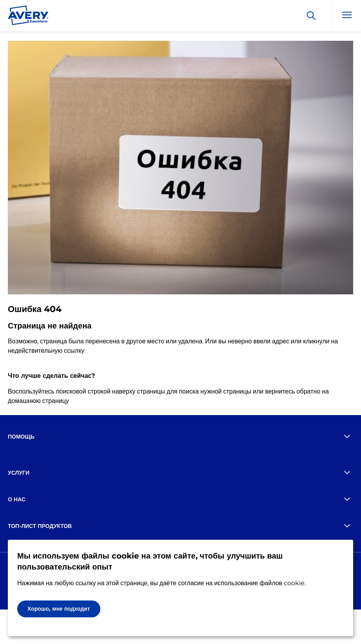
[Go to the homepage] (28, 17)
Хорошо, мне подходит (59, 609)
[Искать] (311, 16)
